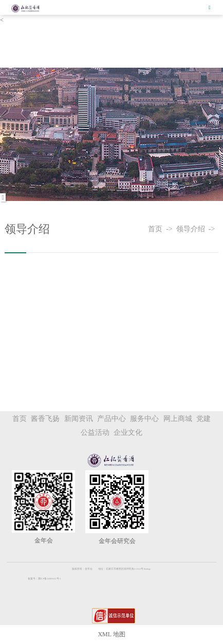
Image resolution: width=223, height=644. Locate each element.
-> (171, 229)
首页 (157, 229)
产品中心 (112, 419)
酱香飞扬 (45, 419)
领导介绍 (192, 229)
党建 (203, 419)
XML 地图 (111, 634)
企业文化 (128, 432)
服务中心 (144, 419)
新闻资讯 (79, 419)
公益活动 (95, 432)
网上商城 (178, 419)
